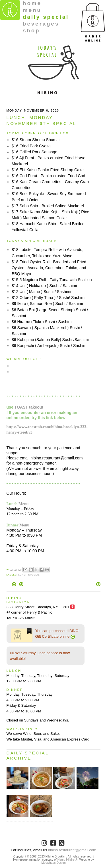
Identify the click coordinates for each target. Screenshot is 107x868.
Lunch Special (29, 575)
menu (32, 10)
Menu (23, 504)
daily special (46, 17)
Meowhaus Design (53, 863)
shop (31, 31)
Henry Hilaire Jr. (68, 860)
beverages (41, 24)
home (32, 3)
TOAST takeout (29, 407)
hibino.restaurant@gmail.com (72, 850)
